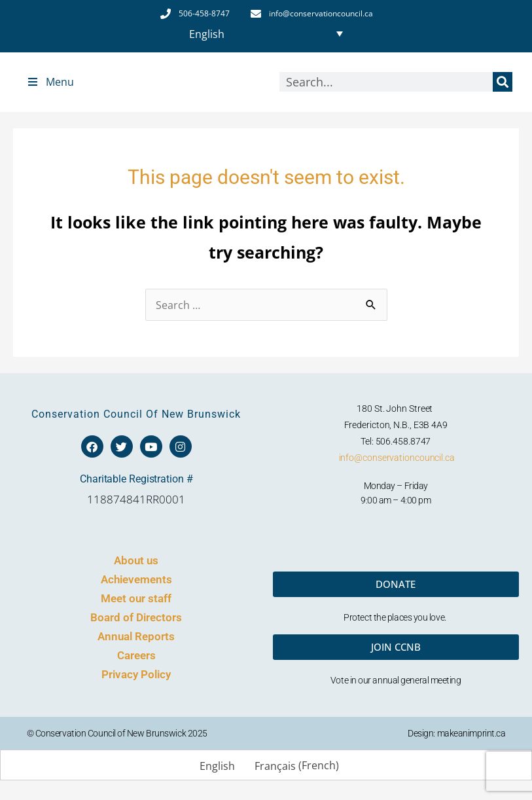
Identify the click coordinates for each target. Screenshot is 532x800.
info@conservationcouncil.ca (397, 458)
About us (136, 560)
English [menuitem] (207, 34)
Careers (136, 655)
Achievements (136, 579)
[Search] (503, 82)
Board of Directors (136, 617)
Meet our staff (136, 598)
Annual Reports (136, 636)
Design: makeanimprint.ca (456, 733)
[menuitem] (266, 33)
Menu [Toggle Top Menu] (50, 82)
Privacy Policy (136, 674)
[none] (266, 33)
